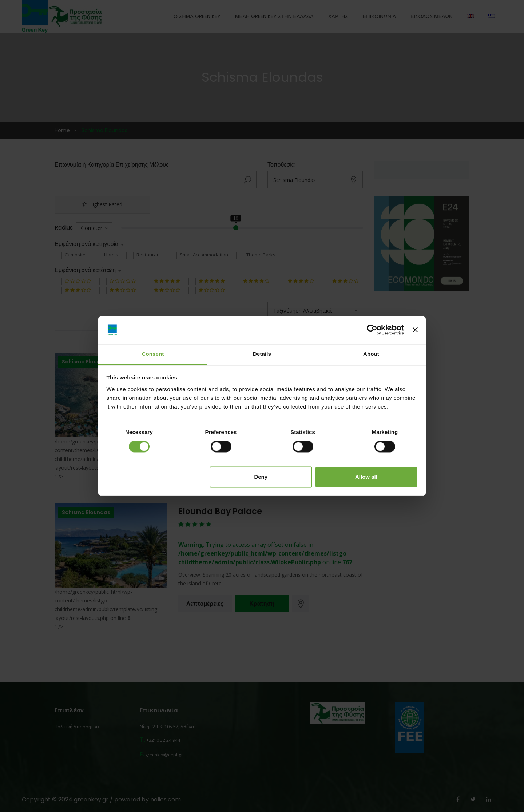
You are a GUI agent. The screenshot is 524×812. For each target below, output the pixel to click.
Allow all (366, 477)
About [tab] (371, 354)
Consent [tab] (153, 354)
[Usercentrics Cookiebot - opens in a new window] (372, 330)
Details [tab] (262, 354)
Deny (261, 477)
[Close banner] (415, 330)
